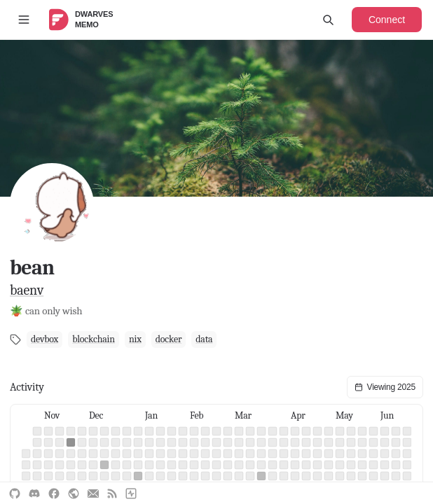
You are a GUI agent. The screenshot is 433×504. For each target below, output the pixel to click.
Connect (387, 20)
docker (169, 339)
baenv (27, 290)
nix (135, 339)
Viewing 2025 (385, 387)
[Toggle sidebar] (24, 20)
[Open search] (328, 20)
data (204, 339)
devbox (44, 339)
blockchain (94, 339)
